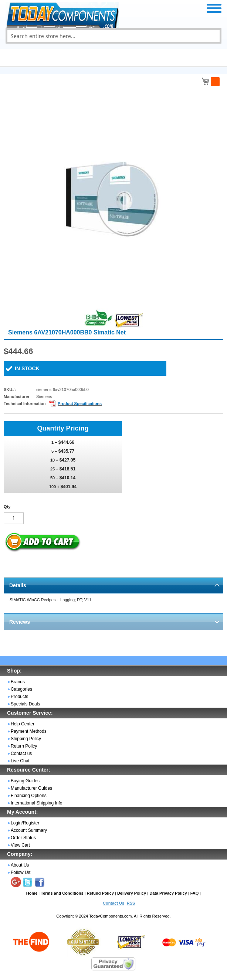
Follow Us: (21, 872)
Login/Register (25, 823)
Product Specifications (80, 404)
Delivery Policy (132, 893)
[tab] (113, 585)
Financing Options (29, 796)
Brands (18, 682)
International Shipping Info (36, 803)
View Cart (20, 845)
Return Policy (24, 746)
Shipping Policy (26, 739)
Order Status (23, 838)
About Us (20, 865)
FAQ (195, 893)
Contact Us (113, 903)
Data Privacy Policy (168, 893)
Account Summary (29, 830)
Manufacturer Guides (31, 788)
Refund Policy (100, 893)
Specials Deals (25, 704)
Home (32, 893)
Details (18, 585)
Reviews (20, 622)
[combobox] (113, 36)
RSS (131, 903)
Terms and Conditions (62, 893)
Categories (21, 689)
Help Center (23, 724)
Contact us (21, 753)
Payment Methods (29, 731)
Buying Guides (25, 781)
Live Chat (20, 761)
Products (19, 697)
